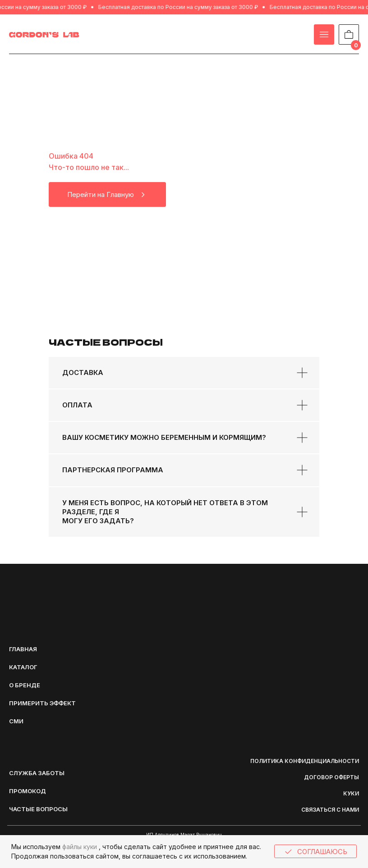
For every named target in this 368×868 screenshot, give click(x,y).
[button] (45, 773)
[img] (44, 35)
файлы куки (80, 847)
